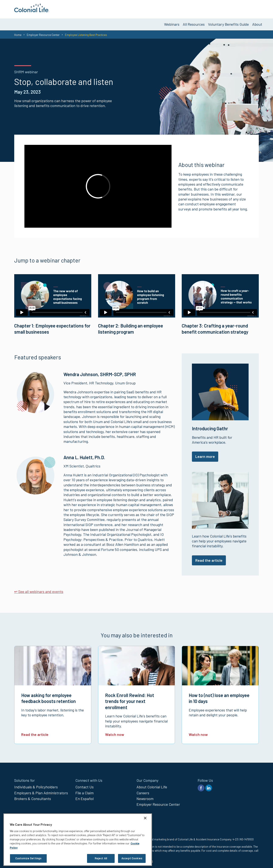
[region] (78, 840)
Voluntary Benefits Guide (228, 23)
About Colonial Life (152, 785)
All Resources (194, 23)
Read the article (209, 558)
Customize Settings (28, 858)
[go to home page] (32, 11)
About (257, 23)
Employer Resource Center (43, 33)
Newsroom (145, 797)
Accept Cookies (132, 858)
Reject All (101, 858)
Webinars (172, 23)
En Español (84, 797)
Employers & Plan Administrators (41, 791)
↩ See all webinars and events (39, 590)
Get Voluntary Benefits (241, 8)
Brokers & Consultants (33, 797)
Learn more (205, 455)
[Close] (145, 818)
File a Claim (84, 791)
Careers (143, 791)
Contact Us (84, 785)
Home (18, 33)
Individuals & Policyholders (36, 785)
